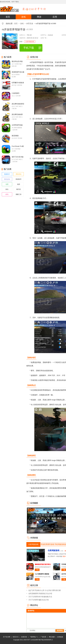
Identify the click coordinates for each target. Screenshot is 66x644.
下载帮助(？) (34, 637)
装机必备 (7, 179)
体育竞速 (30, 23)
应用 (55, 17)
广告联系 (43, 637)
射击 (7, 189)
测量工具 (19, 194)
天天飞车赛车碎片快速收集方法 (40, 597)
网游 (39, 17)
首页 (8, 17)
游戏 (23, 17)
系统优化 (19, 174)
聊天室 (19, 189)
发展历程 (24, 637)
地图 (7, 184)
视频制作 (7, 174)
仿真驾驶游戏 (30, 42)
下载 (37, 570)
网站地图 (52, 637)
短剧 (19, 184)
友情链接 (60, 637)
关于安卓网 (7, 637)
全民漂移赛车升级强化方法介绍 (40, 594)
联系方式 (16, 637)
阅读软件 (19, 179)
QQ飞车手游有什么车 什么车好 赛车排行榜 (45, 590)
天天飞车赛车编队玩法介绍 (39, 600)
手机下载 (29, 48)
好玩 (7, 194)
